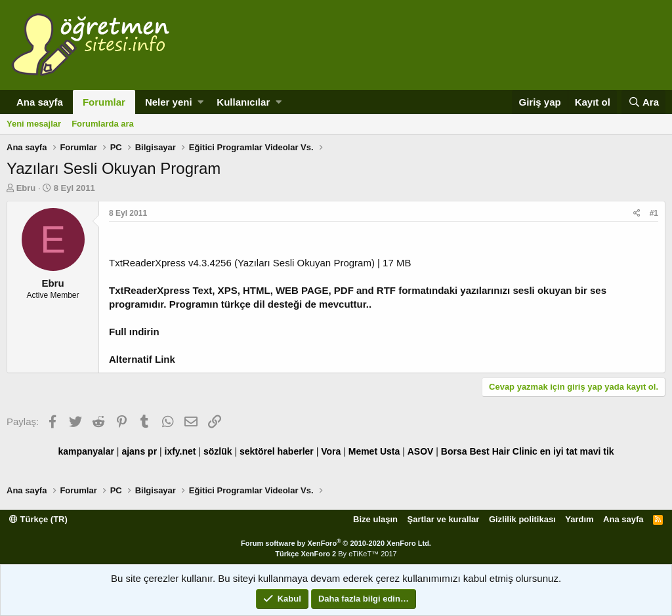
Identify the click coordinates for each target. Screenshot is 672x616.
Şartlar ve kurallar (444, 519)
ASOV (421, 451)
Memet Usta (374, 451)
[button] (200, 102)
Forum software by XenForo (336, 543)
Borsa (454, 451)
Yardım (579, 519)
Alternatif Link (142, 359)
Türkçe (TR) (38, 519)
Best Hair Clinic (503, 451)
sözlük (218, 451)
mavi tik (597, 451)
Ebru (26, 188)
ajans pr (139, 451)
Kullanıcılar (243, 102)
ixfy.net (180, 451)
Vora (331, 451)
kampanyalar (86, 451)
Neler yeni (169, 102)
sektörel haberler (277, 451)
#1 (654, 213)
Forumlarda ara (103, 124)
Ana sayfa (40, 102)
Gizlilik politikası (522, 519)
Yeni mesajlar (34, 124)
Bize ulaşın (375, 519)
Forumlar (104, 102)
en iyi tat (559, 451)
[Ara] (643, 102)
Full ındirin (134, 332)
